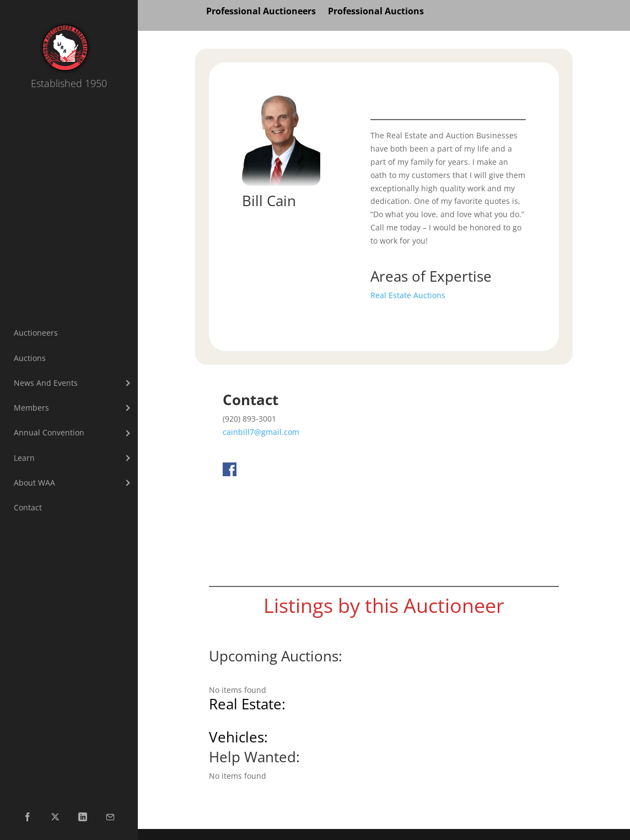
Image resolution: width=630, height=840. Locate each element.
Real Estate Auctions (408, 295)
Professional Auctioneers (261, 12)
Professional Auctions (376, 12)
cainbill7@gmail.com (261, 432)
